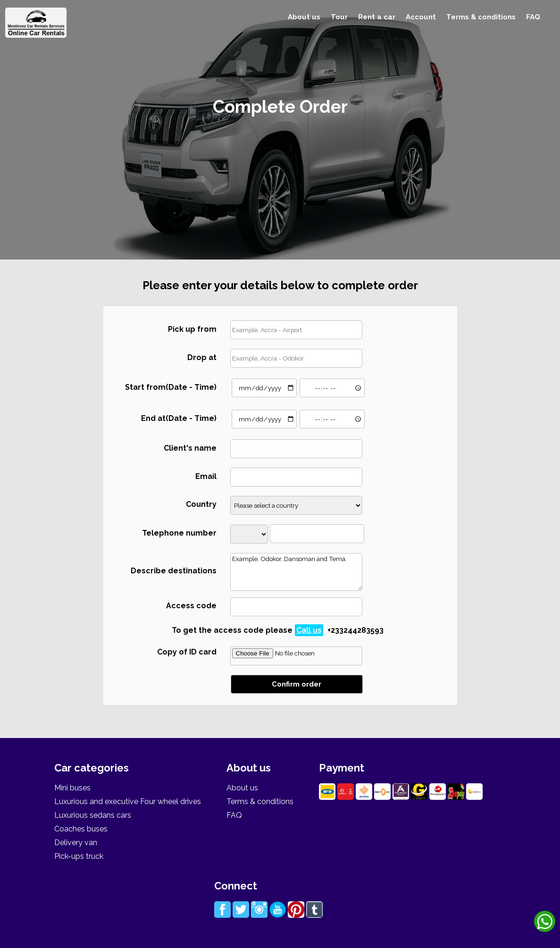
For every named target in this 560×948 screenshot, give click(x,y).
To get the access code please (278, 630)
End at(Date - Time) (179, 418)
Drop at (202, 357)
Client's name (190, 448)
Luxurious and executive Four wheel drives (128, 801)
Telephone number (179, 533)
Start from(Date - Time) (171, 387)
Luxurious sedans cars (93, 815)
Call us (309, 630)
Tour (339, 17)
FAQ (533, 17)
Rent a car (377, 17)
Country (201, 504)
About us (304, 17)
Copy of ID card (187, 652)
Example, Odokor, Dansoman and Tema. (296, 572)
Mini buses (72, 788)
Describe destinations (174, 571)
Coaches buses (81, 829)
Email (206, 476)
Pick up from (192, 329)
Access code (191, 606)
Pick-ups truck (79, 856)
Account (421, 17)
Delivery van (76, 843)
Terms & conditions (481, 17)
